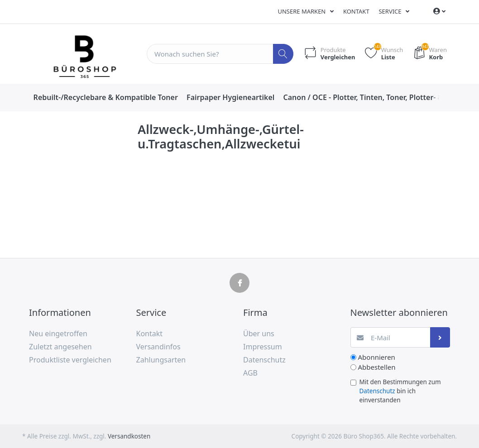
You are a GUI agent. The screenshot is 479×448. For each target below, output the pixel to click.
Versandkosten (129, 436)
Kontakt (356, 11)
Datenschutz (377, 391)
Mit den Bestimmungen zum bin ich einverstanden (400, 391)
